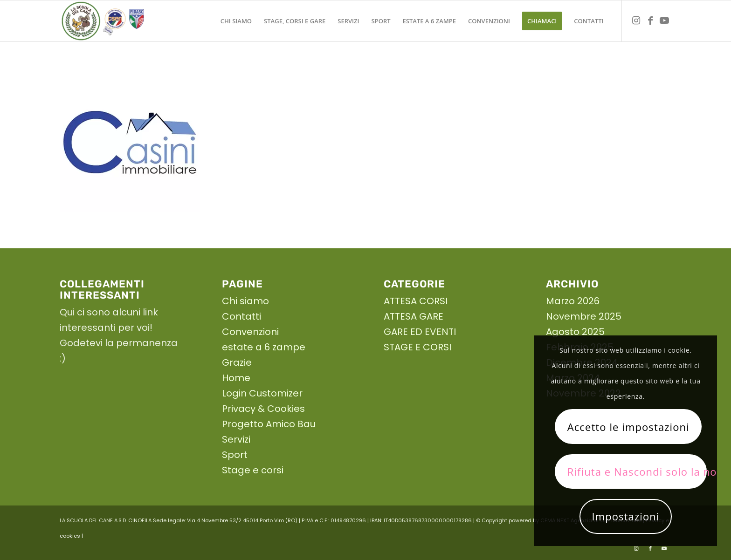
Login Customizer (262, 393)
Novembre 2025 (584, 316)
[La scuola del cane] (103, 21)
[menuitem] (236, 21)
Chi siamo (245, 301)
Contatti (241, 316)
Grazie (237, 362)
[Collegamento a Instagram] (636, 20)
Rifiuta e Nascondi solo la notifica (637, 471)
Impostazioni (625, 516)
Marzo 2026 (573, 301)
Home (236, 378)
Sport (235, 455)
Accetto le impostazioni (628, 427)
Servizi (236, 439)
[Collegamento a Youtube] (664, 20)
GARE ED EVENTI (420, 332)
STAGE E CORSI (417, 347)
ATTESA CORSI (416, 301)
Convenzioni (250, 332)
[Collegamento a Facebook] (650, 20)
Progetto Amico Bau (269, 424)
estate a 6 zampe (264, 347)
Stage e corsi (253, 470)
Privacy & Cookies (263, 409)
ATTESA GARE (414, 316)
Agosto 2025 (575, 332)
